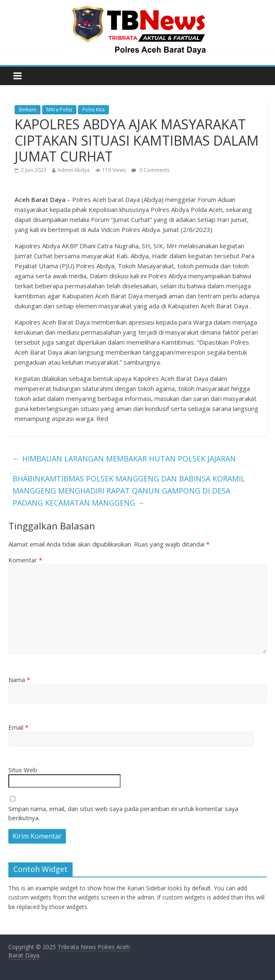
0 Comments (150, 170)
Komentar (25, 560)
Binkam (28, 110)
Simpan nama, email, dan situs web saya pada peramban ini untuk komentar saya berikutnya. (123, 813)
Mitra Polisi (59, 110)
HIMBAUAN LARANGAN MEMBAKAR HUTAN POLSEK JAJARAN (124, 459)
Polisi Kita (93, 110)
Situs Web (23, 770)
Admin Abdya (74, 170)
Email (18, 727)
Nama (19, 680)
